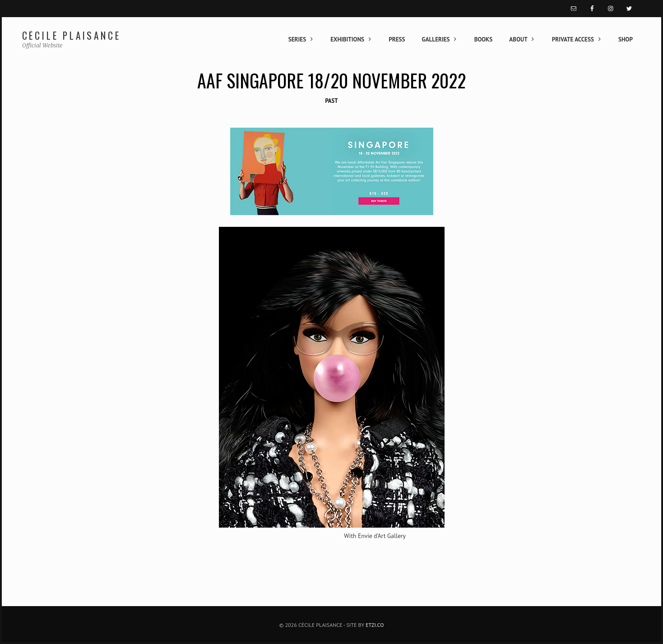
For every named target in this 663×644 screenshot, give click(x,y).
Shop (626, 39)
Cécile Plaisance (72, 35)
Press (397, 39)
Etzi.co (375, 625)
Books (484, 39)
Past (331, 101)
